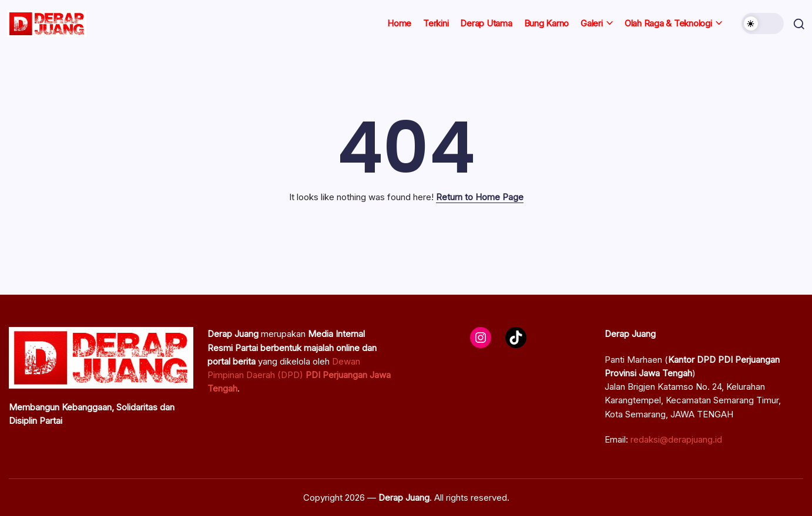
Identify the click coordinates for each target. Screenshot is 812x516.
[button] (760, 23)
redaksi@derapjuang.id (676, 439)
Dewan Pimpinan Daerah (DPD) (299, 375)
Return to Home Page (480, 197)
